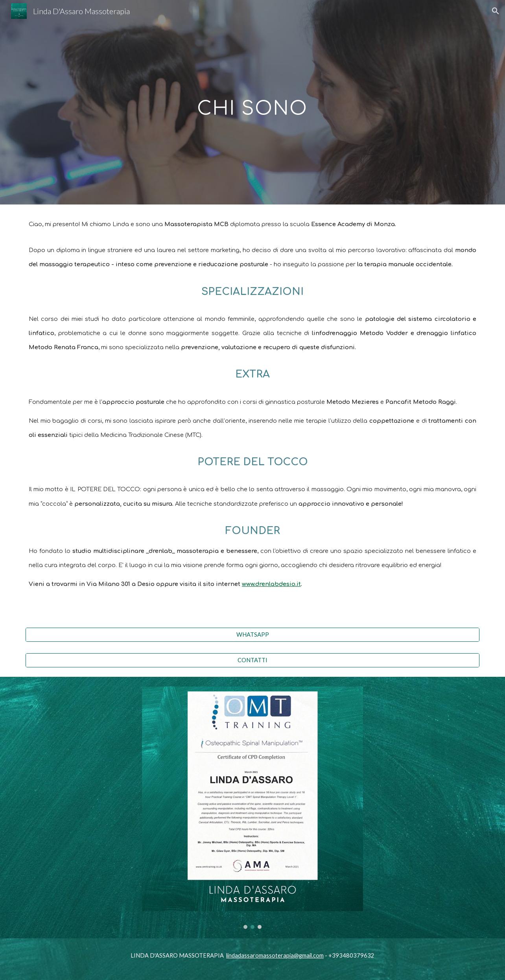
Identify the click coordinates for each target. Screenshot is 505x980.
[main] (252, 102)
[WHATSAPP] (252, 635)
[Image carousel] (252, 808)
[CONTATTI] (252, 660)
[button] (496, 11)
